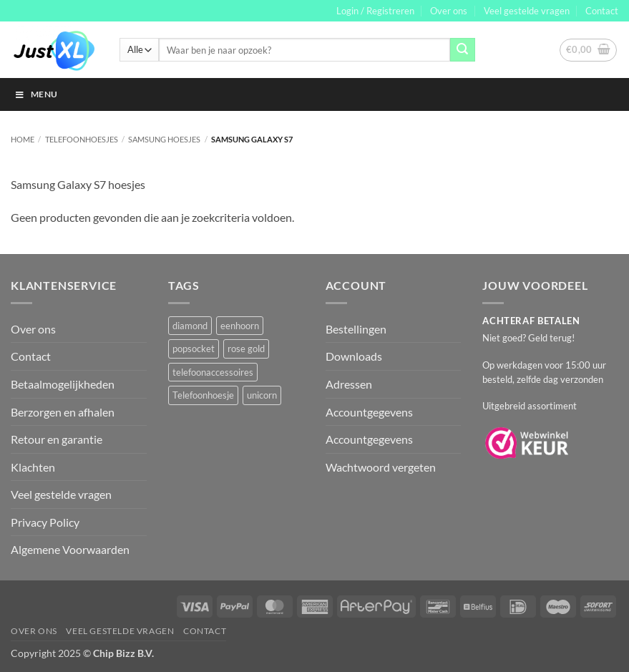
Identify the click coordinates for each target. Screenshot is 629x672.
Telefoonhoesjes (82, 139)
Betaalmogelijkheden (63, 384)
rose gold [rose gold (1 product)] (246, 349)
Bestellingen (356, 329)
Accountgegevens (369, 412)
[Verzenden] (462, 50)
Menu (36, 94)
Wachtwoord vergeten (381, 467)
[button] (375, 11)
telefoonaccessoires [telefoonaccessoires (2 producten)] (213, 372)
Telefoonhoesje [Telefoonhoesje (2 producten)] (203, 395)
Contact (602, 11)
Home (23, 139)
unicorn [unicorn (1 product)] (262, 395)
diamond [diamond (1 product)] (190, 326)
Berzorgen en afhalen (63, 412)
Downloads (354, 356)
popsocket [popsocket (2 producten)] (194, 349)
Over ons (449, 11)
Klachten (33, 467)
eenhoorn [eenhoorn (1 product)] (240, 326)
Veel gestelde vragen (527, 11)
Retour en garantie (57, 439)
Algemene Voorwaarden (70, 549)
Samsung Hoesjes (164, 139)
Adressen (349, 384)
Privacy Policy (45, 522)
